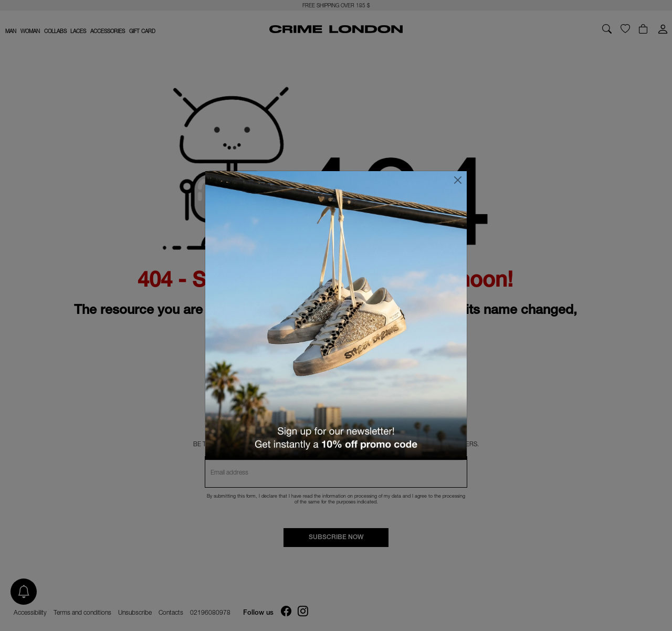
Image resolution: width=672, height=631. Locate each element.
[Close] (458, 180)
